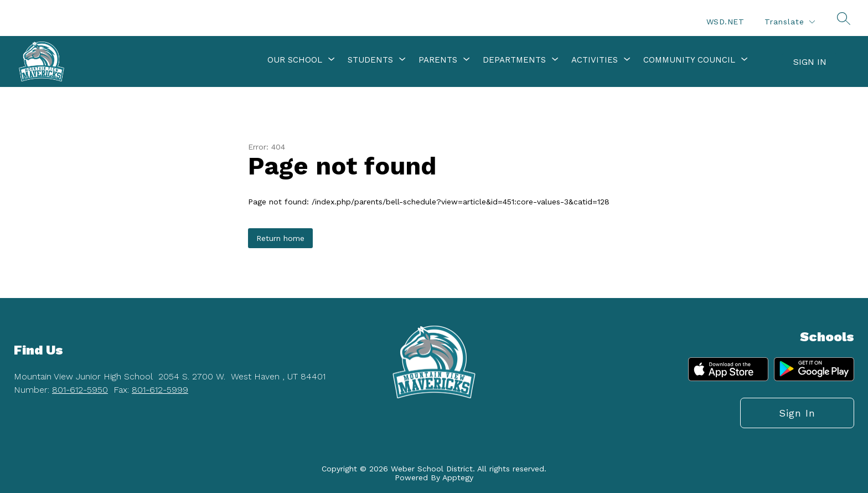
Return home (280, 238)
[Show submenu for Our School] (295, 60)
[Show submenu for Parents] (438, 60)
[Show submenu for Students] (370, 60)
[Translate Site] (789, 22)
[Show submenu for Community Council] (689, 60)
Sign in (810, 62)
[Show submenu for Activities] (595, 60)
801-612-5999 (160, 390)
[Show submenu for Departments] (514, 60)
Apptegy (458, 477)
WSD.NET (725, 22)
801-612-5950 (80, 390)
